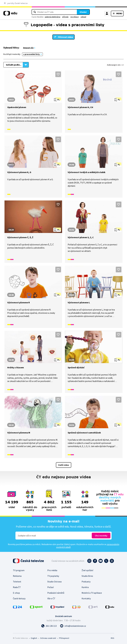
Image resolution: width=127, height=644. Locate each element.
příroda (65, 17)
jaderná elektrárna (53, 17)
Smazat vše (28, 48)
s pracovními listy (31, 54)
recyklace (75, 17)
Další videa (64, 465)
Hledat (83, 12)
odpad (83, 17)
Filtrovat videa (65, 37)
